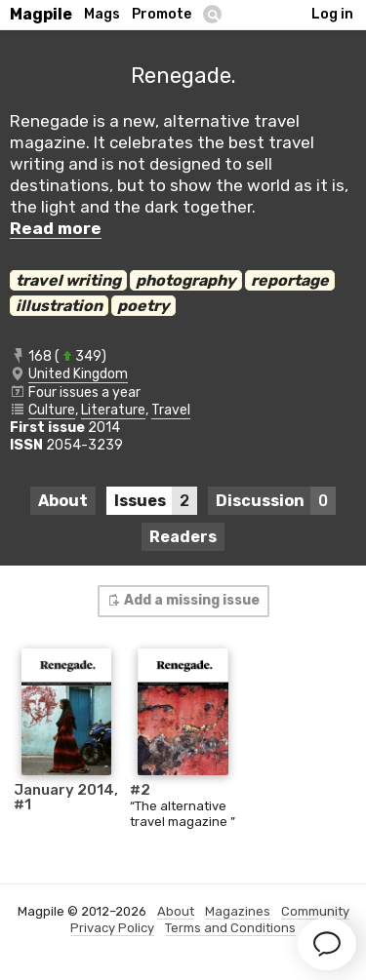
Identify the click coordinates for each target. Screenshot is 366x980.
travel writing (68, 280)
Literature (113, 410)
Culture (52, 410)
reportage (290, 280)
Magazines (238, 911)
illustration (59, 306)
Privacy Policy (112, 928)
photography (186, 280)
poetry (143, 306)
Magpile (41, 14)
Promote (162, 14)
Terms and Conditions (230, 928)
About (63, 501)
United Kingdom (78, 374)
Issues (156, 501)
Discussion (276, 501)
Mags (102, 14)
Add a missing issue (183, 600)
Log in (332, 14)
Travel (171, 410)
